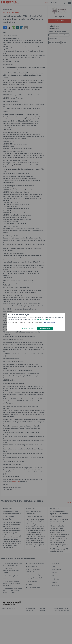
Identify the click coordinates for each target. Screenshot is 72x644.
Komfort (22, 322)
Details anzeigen (49, 322)
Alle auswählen (45, 328)
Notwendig (13, 322)
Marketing (39, 322)
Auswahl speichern (28, 328)
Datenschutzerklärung (44, 319)
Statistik (30, 322)
